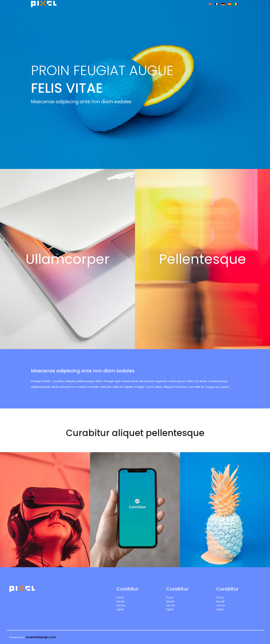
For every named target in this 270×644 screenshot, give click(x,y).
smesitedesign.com (41, 637)
